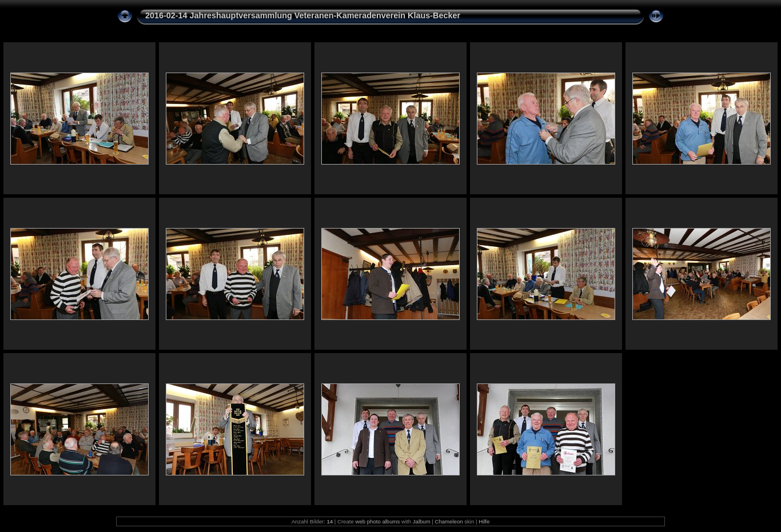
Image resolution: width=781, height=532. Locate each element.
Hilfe (484, 521)
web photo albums (377, 521)
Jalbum (422, 521)
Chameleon (449, 521)
